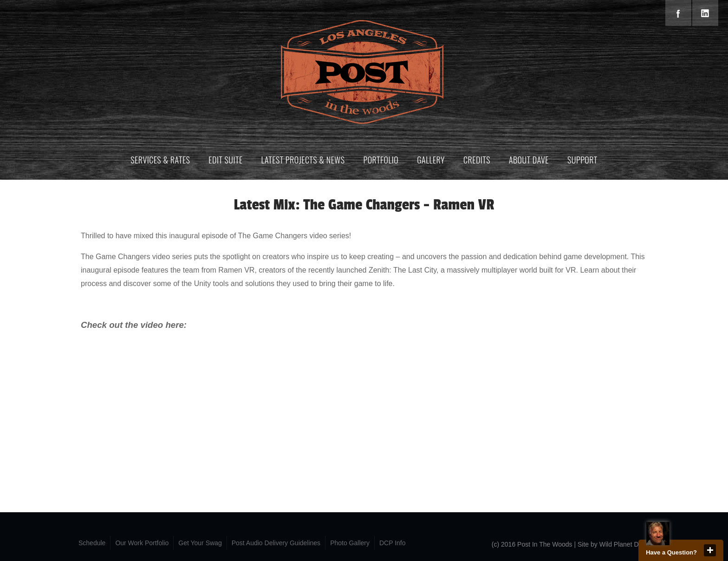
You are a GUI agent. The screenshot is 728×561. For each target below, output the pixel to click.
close (710, 550)
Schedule (92, 543)
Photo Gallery (350, 543)
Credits (477, 160)
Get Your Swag (200, 543)
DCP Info (393, 543)
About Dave (529, 160)
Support (582, 160)
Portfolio (381, 160)
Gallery (431, 160)
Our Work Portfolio (142, 543)
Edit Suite (225, 160)
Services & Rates (160, 160)
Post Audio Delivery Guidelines (276, 543)
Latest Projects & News (303, 160)
